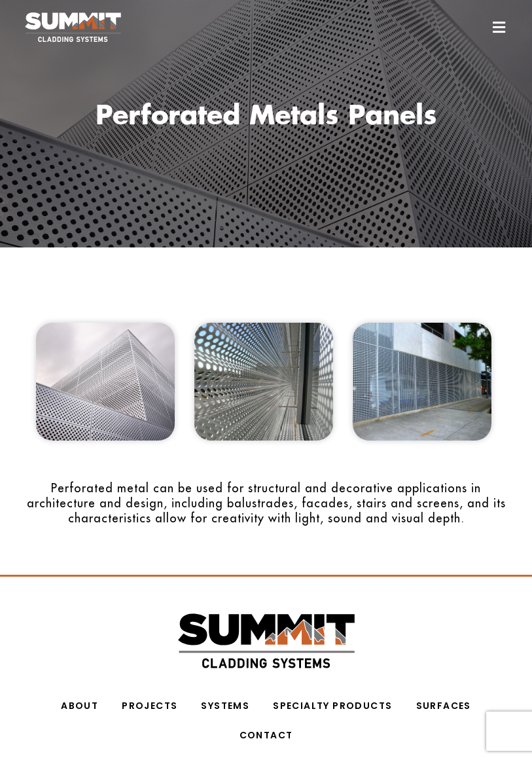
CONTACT (266, 734)
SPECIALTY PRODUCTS (332, 704)
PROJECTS (150, 704)
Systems (225, 704)
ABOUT (80, 704)
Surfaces (444, 704)
